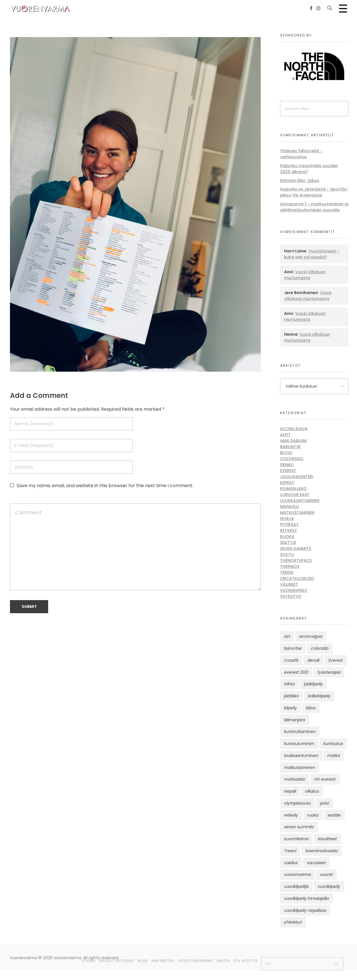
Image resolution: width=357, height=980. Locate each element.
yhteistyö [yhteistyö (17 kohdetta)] (293, 922)
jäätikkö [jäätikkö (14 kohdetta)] (291, 696)
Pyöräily (289, 525)
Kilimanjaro (293, 489)
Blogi (286, 453)
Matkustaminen (297, 513)
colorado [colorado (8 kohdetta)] (320, 648)
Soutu (287, 554)
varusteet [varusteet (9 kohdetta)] (316, 863)
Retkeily (288, 531)
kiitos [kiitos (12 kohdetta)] (311, 708)
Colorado (292, 459)
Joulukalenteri (297, 477)
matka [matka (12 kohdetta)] (334, 756)
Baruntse (290, 447)
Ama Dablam (293, 441)
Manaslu (289, 507)
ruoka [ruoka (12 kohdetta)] (313, 815)
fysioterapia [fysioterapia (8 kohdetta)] (329, 672)
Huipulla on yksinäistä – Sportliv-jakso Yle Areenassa (314, 192)
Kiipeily (287, 483)
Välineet (289, 584)
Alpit (285, 435)
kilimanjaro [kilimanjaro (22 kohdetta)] (295, 720)
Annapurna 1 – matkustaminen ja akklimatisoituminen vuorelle (314, 207)
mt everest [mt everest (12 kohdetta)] (325, 779)
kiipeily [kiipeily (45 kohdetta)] (290, 708)
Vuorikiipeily (294, 590)
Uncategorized (297, 578)
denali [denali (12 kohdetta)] (313, 660)
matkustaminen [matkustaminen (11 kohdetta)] (300, 768)
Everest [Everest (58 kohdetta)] (336, 660)
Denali (287, 465)
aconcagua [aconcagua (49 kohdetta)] (311, 636)
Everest (288, 471)
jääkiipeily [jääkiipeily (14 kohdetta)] (313, 684)
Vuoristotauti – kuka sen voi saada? (312, 254)
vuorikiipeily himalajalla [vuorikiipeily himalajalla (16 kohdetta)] (306, 898)
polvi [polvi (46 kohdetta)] (325, 803)
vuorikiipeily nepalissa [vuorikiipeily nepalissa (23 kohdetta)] (305, 910)
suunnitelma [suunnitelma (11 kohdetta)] (296, 839)
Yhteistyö (291, 596)
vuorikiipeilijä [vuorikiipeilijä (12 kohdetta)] (296, 886)
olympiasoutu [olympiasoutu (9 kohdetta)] (297, 803)
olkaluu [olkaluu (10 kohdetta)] (312, 791)
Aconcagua (294, 429)
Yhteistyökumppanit (196, 961)
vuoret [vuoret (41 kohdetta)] (326, 874)
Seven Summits (296, 548)
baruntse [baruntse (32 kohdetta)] (293, 648)
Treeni (287, 572)
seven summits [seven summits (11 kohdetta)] (299, 827)
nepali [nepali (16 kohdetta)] (290, 791)
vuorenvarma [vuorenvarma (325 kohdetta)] (297, 874)
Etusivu (89, 961)
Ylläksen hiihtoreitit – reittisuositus (301, 154)
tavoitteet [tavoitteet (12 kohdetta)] (327, 839)
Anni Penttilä (163, 961)
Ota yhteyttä (245, 961)
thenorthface (296, 560)
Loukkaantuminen (300, 501)
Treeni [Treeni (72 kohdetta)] (290, 851)
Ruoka (287, 536)
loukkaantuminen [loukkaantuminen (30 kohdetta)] (301, 756)
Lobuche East (295, 495)
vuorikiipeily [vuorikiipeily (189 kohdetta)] (329, 886)
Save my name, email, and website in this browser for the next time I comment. (105, 486)
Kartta (223, 961)
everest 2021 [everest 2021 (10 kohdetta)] (296, 672)
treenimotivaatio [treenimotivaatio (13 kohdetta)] (322, 851)
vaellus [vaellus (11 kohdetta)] (291, 863)
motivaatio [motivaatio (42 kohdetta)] (295, 779)
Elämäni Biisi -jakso (300, 181)
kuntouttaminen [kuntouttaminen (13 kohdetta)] (300, 732)
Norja (287, 519)
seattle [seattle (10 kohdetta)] (334, 815)
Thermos (290, 566)
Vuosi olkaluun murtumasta (305, 275)
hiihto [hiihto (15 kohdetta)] (289, 684)
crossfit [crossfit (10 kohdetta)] (291, 660)
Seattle (288, 542)
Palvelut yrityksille (117, 961)
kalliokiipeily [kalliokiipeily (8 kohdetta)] (319, 696)
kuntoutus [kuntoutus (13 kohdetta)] (333, 744)
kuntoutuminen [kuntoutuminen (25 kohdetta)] (299, 744)
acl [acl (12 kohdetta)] (287, 636)
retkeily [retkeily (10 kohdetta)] (291, 815)
